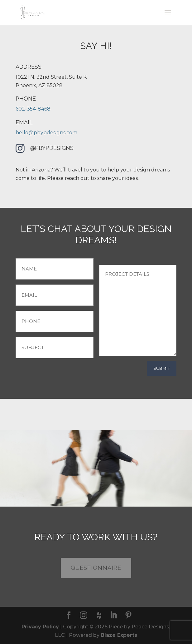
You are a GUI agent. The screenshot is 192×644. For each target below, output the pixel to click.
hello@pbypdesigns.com (46, 133)
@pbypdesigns (52, 148)
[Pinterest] (128, 616)
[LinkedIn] (113, 616)
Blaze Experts (119, 635)
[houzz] (99, 616)
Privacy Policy (40, 627)
